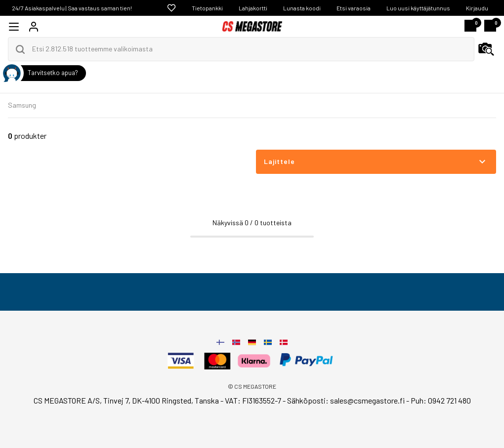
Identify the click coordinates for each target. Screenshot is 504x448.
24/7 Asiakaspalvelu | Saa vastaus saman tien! (72, 8)
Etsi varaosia (354, 8)
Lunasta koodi (302, 8)
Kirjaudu (477, 8)
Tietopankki (207, 8)
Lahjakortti (253, 8)
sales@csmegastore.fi (367, 400)
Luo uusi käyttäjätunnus (418, 8)
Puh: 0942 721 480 (441, 400)
